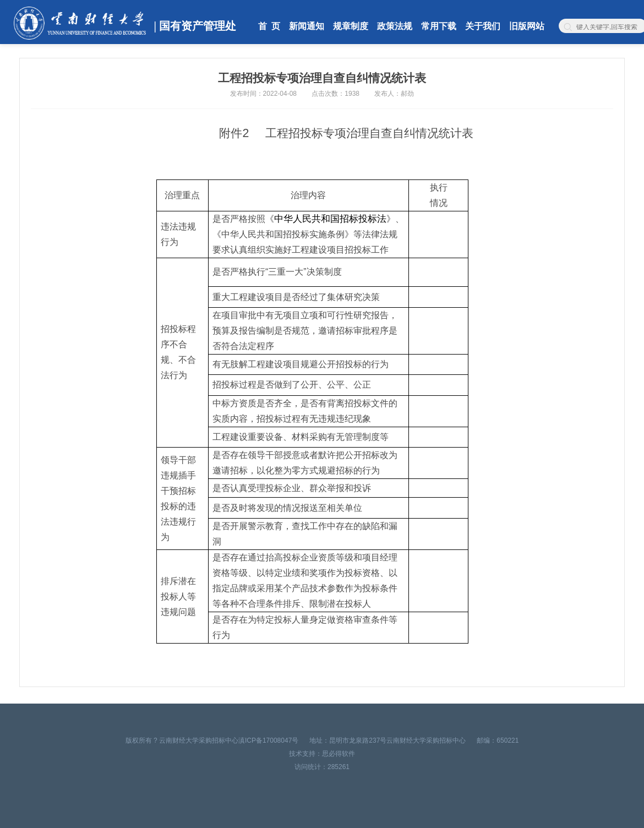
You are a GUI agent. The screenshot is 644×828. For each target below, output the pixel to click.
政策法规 (395, 26)
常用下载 (439, 26)
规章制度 (351, 26)
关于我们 (483, 26)
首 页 (269, 26)
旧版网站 (527, 26)
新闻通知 (307, 26)
